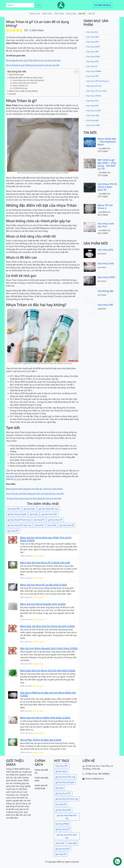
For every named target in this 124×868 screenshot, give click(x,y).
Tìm (38, 5)
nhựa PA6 (39, 525)
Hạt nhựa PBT (14, 509)
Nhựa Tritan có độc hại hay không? (23, 91)
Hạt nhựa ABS (92, 37)
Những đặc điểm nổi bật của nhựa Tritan (26, 78)
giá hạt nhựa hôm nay (48, 509)
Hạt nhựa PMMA (93, 71)
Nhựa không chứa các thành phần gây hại (29, 80)
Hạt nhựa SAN (92, 115)
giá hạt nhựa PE (67, 525)
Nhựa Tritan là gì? (17, 75)
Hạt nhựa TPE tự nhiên (96, 91)
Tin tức (82, 14)
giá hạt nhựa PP (55, 520)
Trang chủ (35, 14)
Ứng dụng (71, 14)
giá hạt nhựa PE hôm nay (19, 520)
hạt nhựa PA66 (62, 824)
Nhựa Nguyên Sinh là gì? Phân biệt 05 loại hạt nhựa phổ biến (33, 60)
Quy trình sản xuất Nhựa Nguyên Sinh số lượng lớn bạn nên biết (35, 494)
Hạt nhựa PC (91, 66)
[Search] (20, 5)
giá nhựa (34, 514)
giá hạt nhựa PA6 (63, 810)
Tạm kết (12, 94)
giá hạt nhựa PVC (49, 514)
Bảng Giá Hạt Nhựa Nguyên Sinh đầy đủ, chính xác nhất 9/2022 (34, 489)
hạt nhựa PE (39, 520)
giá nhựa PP (13, 531)
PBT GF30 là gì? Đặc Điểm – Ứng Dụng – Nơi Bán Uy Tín (107, 164)
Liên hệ (91, 14)
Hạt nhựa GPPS (92, 47)
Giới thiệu (47, 14)
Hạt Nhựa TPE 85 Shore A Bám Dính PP (107, 187)
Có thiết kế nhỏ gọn (20, 88)
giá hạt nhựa (29, 509)
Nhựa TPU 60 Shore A (105, 207)
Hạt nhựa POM (92, 125)
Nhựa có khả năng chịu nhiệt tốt (25, 83)
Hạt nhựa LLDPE (93, 111)
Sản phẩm (59, 14)
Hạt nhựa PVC (92, 106)
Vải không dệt (92, 120)
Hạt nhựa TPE (92, 76)
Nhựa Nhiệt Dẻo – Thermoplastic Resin (107, 142)
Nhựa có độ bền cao (20, 86)
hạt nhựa (17, 479)
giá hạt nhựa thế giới (17, 514)
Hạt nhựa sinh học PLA (106, 225)
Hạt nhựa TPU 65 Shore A (97, 81)
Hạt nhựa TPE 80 (93, 96)
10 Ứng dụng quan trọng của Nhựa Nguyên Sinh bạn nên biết (34, 498)
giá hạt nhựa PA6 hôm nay (67, 817)
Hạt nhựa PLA (92, 101)
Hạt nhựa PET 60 (93, 86)
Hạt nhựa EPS (92, 42)
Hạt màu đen (91, 32)
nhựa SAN (52, 525)
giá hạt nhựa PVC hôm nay (20, 525)
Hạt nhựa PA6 (92, 52)
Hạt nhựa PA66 (92, 57)
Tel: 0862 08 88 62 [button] (103, 5)
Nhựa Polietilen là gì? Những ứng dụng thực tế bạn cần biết (33, 65)
